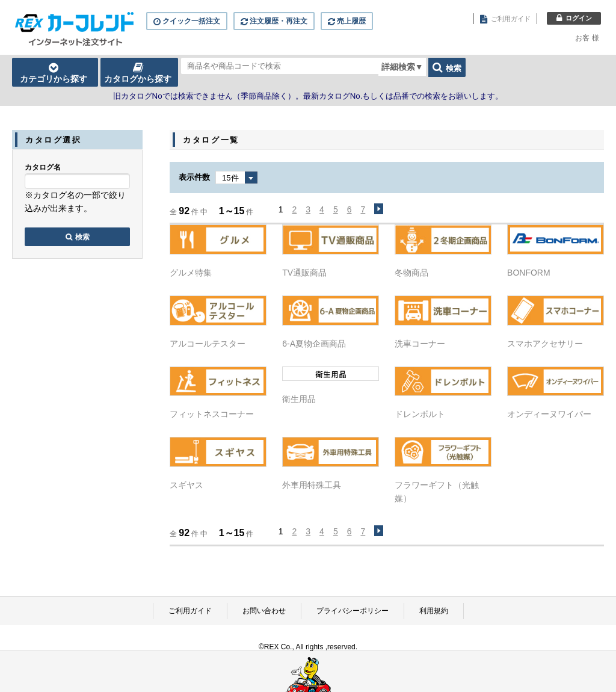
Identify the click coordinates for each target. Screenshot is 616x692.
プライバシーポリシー (353, 611)
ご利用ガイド (190, 611)
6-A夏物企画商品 (314, 344)
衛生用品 (299, 399)
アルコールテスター (208, 344)
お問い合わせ (264, 611)
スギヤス (186, 485)
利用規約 (434, 611)
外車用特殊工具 (312, 485)
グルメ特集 (191, 273)
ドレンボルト (420, 414)
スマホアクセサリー (545, 344)
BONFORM (529, 273)
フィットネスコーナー (212, 414)
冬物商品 (411, 273)
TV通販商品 (304, 273)
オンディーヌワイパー (549, 414)
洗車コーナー (420, 344)
